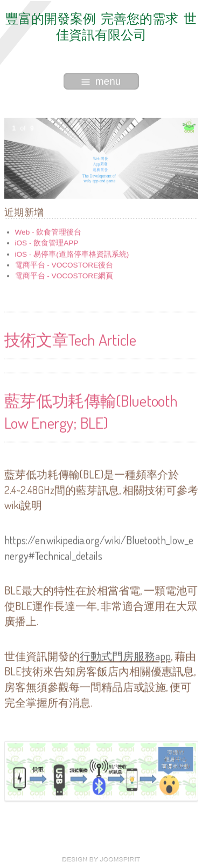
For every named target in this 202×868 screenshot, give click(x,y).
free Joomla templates (101, 859)
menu (101, 81)
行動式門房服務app (125, 655)
